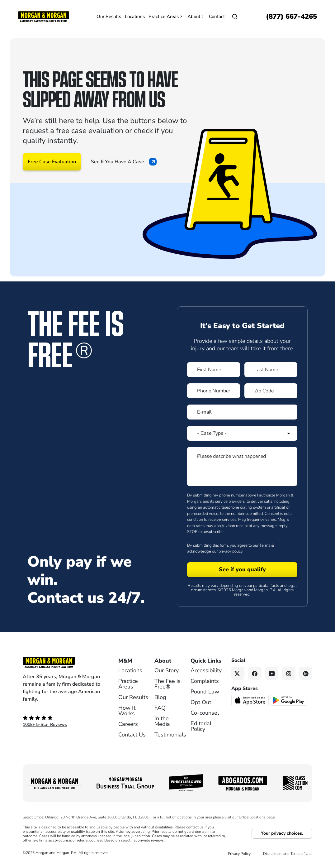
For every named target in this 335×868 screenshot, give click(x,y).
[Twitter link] (238, 673)
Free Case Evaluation (52, 162)
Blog (160, 697)
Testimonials (170, 735)
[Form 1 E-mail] (242, 412)
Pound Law (205, 692)
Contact (217, 17)
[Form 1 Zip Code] (271, 391)
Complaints (205, 681)
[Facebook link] (255, 673)
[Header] (44, 16)
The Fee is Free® (167, 684)
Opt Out (201, 702)
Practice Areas (166, 17)
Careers (128, 724)
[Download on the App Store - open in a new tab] (250, 700)
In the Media (162, 721)
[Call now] (291, 17)
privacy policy (231, 551)
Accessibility (206, 670)
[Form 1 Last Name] (271, 370)
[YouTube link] (272, 673)
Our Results (109, 17)
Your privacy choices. (282, 833)
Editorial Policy (201, 726)
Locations (135, 17)
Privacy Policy (239, 854)
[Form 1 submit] (242, 570)
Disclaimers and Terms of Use (288, 854)
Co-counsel (205, 713)
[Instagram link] (289, 673)
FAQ (160, 708)
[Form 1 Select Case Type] (242, 433)
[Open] (235, 17)
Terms (265, 545)
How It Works (127, 711)
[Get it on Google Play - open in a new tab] (289, 700)
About (196, 17)
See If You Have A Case (124, 162)
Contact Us (132, 735)
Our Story (167, 670)
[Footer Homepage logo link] (62, 662)
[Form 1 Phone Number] (214, 391)
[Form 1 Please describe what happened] (242, 467)
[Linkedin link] (306, 673)
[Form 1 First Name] (214, 370)
